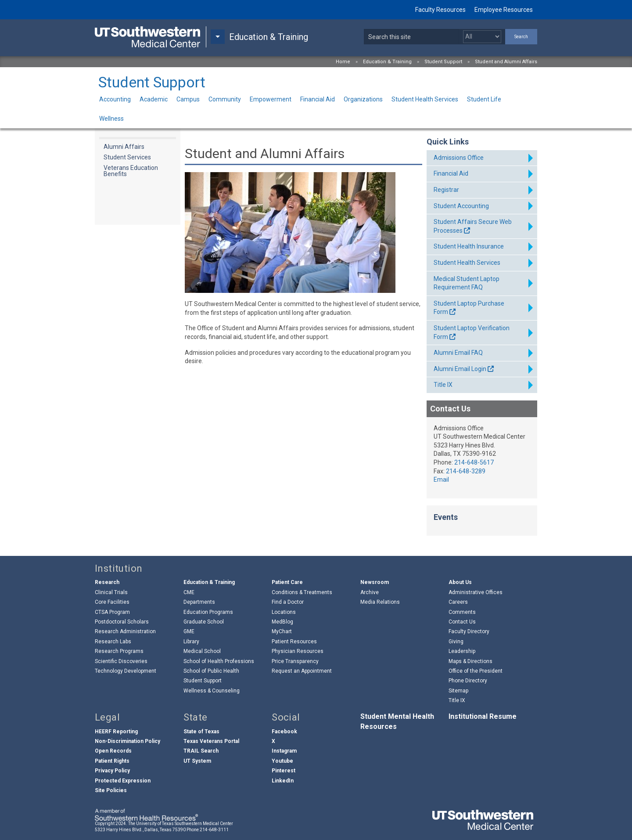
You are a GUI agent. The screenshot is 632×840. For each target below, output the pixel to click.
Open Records (113, 751)
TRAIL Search (201, 751)
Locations (284, 612)
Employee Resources (504, 10)
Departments (199, 602)
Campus (188, 99)
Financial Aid (318, 99)
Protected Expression (123, 781)
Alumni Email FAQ (458, 353)
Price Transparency (295, 661)
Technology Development (126, 671)
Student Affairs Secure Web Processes (473, 226)
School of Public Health (211, 671)
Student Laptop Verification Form (472, 332)
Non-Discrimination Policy (127, 741)
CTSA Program (112, 612)
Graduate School (204, 622)
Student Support (443, 62)
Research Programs (119, 651)
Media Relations (380, 602)
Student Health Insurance (469, 246)
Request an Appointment (302, 671)
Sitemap (458, 691)
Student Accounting (461, 206)
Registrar (446, 190)
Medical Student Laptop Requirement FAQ (467, 283)
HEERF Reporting (116, 732)
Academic (154, 99)
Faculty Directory (469, 631)
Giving (456, 642)
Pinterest (284, 771)
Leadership (462, 651)
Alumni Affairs (124, 147)
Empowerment (271, 99)
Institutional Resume (483, 716)
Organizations (363, 99)
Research (107, 582)
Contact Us (462, 622)
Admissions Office (459, 158)
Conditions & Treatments (302, 592)
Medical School (202, 651)
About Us (460, 582)
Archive (370, 592)
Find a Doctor (288, 602)
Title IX (443, 385)
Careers (458, 602)
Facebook (284, 732)
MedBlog (282, 622)
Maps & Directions (470, 661)
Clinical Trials (111, 592)
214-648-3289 (466, 471)
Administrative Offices (476, 592)
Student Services (127, 157)
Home (343, 62)
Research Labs (113, 642)
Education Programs (208, 612)
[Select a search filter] (482, 37)
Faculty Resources (440, 10)
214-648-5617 (474, 462)
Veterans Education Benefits (131, 171)
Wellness (111, 119)
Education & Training (387, 62)
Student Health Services (425, 99)
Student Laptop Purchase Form (469, 308)
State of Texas (201, 732)
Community (225, 99)
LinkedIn (283, 781)
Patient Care (287, 582)
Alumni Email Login (460, 369)
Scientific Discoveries (121, 661)
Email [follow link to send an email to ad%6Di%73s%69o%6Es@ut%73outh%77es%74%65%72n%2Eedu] (441, 479)
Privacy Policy (112, 771)
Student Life (484, 99)
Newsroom (375, 582)
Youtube (282, 761)
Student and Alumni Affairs (506, 62)
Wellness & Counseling (212, 691)
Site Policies (111, 790)
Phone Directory (468, 681)
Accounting (115, 99)
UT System (197, 761)
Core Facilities (112, 602)
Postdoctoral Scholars (122, 622)
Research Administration (125, 631)
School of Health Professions (219, 661)
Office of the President (476, 671)
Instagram (284, 751)
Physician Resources (298, 651)
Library (191, 642)
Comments (462, 612)
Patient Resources (294, 642)
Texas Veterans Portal (211, 741)
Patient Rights (112, 761)
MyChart (282, 631)
